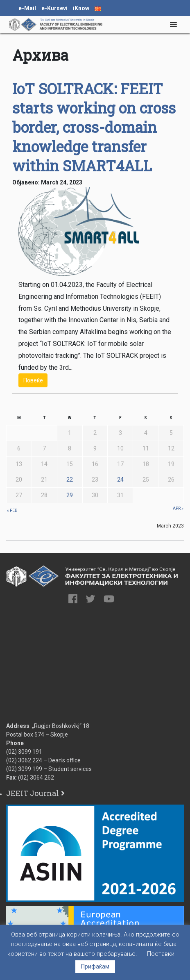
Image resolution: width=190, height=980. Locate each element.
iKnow (81, 8)
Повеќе (33, 380)
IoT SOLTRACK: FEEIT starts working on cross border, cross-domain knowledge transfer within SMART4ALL (94, 127)
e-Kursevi (54, 8)
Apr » (178, 508)
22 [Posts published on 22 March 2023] (70, 480)
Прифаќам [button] (95, 966)
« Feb (12, 510)
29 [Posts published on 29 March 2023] (70, 495)
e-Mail (27, 8)
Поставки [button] (161, 954)
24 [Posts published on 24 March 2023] (120, 480)
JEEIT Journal (33, 793)
